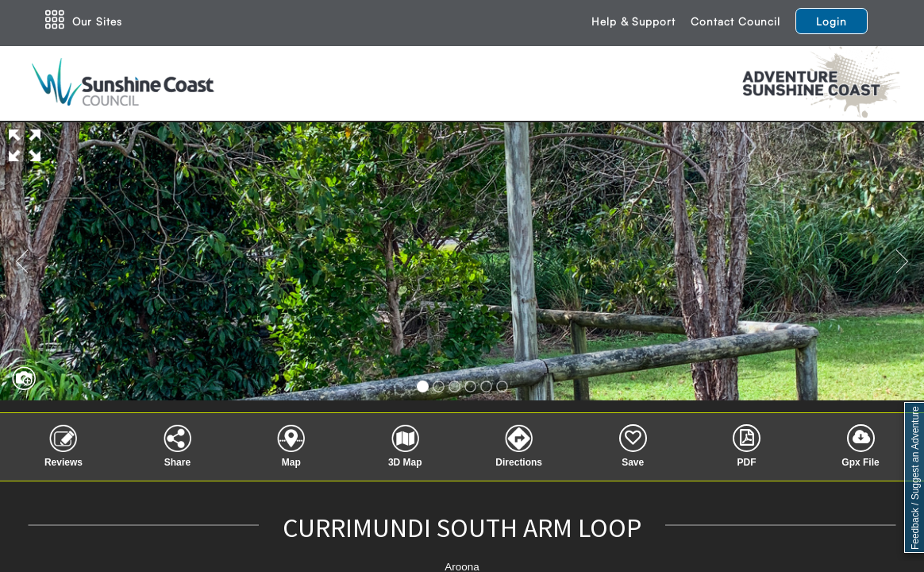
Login (832, 21)
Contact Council (735, 21)
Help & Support (633, 21)
